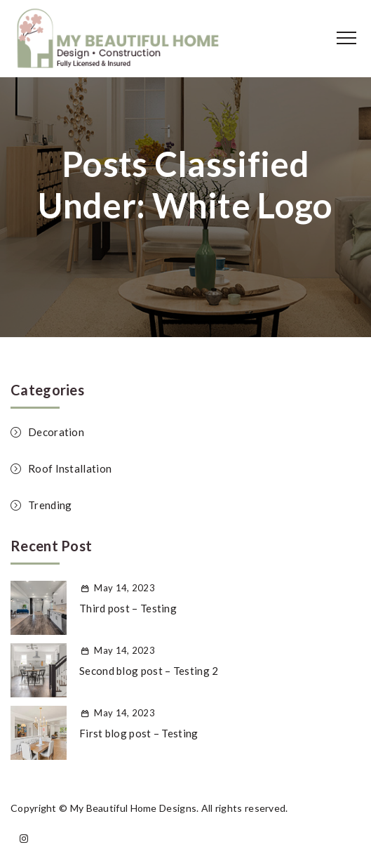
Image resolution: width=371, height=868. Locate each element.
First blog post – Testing (139, 733)
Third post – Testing (128, 608)
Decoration (56, 432)
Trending (50, 505)
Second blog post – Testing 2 (149, 671)
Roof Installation (70, 468)
